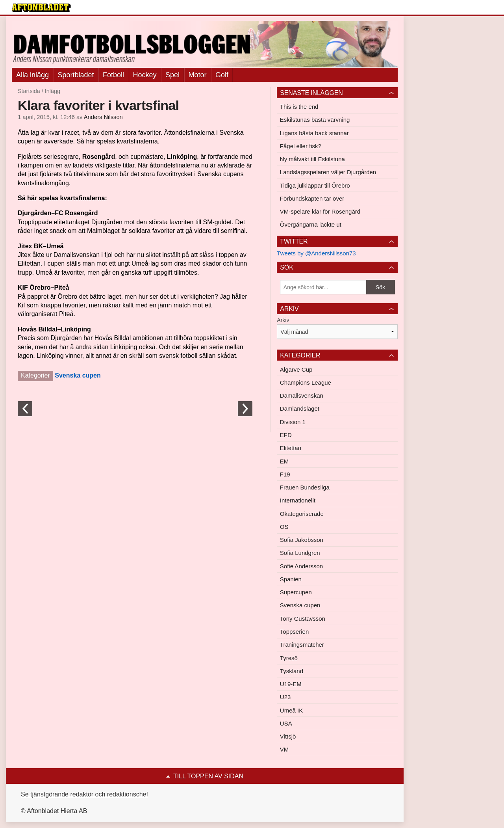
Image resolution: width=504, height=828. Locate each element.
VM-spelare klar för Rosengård (320, 211)
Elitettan (291, 448)
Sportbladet (76, 75)
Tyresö (289, 658)
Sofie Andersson (301, 566)
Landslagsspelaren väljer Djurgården (328, 172)
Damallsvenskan (302, 395)
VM (284, 749)
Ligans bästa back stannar (314, 133)
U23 (285, 697)
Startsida (29, 91)
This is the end (299, 107)
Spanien (291, 579)
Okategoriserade (302, 514)
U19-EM (291, 684)
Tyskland (292, 671)
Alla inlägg (32, 75)
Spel (172, 75)
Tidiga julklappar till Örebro (315, 185)
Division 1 (293, 422)
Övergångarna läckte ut (311, 224)
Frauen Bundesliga (305, 487)
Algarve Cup (296, 369)
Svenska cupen (78, 375)
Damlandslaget (300, 408)
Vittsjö (288, 736)
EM (284, 461)
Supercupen (296, 592)
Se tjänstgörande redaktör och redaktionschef (84, 794)
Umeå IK (291, 710)
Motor (198, 75)
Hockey (145, 75)
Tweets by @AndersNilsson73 (316, 253)
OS (284, 527)
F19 (285, 474)
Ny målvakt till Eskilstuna (312, 159)
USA (286, 723)
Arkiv (283, 320)
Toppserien (294, 632)
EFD (286, 435)
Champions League (306, 382)
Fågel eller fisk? (301, 146)
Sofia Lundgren (300, 553)
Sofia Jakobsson (302, 540)
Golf (222, 75)
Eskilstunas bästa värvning (315, 120)
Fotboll (113, 75)
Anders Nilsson (103, 117)
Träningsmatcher (302, 645)
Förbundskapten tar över (312, 198)
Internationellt (298, 500)
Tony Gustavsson (303, 619)
